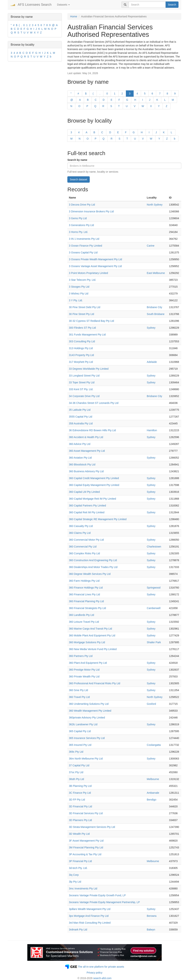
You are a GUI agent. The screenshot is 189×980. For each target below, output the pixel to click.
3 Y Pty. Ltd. (76, 300)
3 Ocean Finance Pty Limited (85, 246)
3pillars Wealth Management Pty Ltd (90, 909)
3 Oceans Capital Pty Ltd (83, 252)
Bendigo (151, 800)
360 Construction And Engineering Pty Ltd (93, 560)
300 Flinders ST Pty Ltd (82, 328)
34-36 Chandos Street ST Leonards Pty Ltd (94, 403)
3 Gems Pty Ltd (78, 218)
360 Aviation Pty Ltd (80, 458)
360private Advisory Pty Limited (87, 718)
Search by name (77, 160)
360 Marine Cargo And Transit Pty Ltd (90, 629)
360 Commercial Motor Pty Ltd (86, 540)
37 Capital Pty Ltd (79, 765)
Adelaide (152, 362)
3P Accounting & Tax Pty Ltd (85, 854)
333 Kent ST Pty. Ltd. (81, 389)
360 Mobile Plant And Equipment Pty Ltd (92, 635)
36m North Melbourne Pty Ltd (86, 759)
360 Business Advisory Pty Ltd (86, 471)
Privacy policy (94, 973)
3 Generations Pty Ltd (81, 225)
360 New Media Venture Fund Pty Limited (93, 649)
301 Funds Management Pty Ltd (87, 335)
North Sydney (155, 205)
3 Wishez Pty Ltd (79, 294)
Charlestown (154, 547)
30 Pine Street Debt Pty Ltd (85, 307)
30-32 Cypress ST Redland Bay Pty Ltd (91, 321)
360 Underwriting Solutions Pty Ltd (89, 704)
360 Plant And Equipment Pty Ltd (88, 663)
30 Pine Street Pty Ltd (81, 314)
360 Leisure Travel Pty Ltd (84, 622)
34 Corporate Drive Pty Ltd (84, 396)
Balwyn (151, 930)
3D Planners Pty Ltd (80, 820)
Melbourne (153, 779)
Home (74, 16)
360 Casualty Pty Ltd (81, 526)
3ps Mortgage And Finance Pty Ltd (89, 916)
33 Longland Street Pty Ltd (84, 376)
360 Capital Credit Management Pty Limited (94, 478)
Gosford (151, 704)
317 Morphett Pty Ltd (81, 362)
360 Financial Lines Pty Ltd (84, 594)
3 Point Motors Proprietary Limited (88, 273)
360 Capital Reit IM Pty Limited (87, 512)
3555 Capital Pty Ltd (80, 417)
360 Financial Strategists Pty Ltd (87, 608)
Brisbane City (154, 307)
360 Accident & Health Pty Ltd (86, 437)
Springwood (154, 588)
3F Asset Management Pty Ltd (86, 841)
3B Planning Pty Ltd (80, 786)
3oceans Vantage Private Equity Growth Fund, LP (97, 895)
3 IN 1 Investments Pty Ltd (84, 239)
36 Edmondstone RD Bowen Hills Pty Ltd (92, 430)
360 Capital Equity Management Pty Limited (94, 485)
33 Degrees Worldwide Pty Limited (89, 369)
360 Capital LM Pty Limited (84, 492)
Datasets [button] (63, 5)
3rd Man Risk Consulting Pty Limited (90, 923)
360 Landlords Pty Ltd (81, 615)
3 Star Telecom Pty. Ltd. (82, 280)
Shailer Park (154, 642)
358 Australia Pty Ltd (81, 423)
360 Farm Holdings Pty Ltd (84, 581)
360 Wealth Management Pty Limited (90, 711)
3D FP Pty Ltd (77, 800)
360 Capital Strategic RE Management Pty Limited (98, 519)
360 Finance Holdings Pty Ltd (86, 588)
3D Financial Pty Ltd (80, 806)
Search (172, 5)
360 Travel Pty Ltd (79, 697)
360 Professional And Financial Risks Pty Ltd (94, 683)
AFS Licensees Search (35, 5)
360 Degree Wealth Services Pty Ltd (90, 574)
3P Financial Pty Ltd (80, 861)
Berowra (152, 916)
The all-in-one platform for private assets (101, 967)
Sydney (151, 328)
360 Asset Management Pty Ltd (87, 451)
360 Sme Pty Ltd (78, 690)
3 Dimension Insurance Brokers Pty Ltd (91, 211)
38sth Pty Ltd (76, 779)
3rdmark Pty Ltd (78, 930)
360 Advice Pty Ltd (80, 444)
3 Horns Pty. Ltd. (78, 232)
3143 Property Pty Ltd (81, 355)
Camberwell (154, 608)
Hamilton (152, 430)
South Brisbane (156, 314)
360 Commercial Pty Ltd (83, 547)
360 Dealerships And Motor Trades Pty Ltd (93, 567)
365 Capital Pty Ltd (80, 731)
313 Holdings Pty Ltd (81, 348)
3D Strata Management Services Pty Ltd (92, 827)
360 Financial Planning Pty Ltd (86, 601)
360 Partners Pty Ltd (81, 656)
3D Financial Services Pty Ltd (86, 813)
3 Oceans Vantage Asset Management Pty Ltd (95, 266)
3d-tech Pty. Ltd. (78, 868)
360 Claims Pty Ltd (80, 533)
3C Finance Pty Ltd (80, 793)
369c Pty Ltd (76, 752)
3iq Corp (74, 875)
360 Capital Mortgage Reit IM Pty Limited (92, 499)
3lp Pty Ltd (75, 882)
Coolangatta (154, 745)
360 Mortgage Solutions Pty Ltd (87, 642)
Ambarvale (153, 793)
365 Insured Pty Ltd (80, 745)
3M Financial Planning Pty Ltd (86, 847)
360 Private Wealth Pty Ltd (84, 676)
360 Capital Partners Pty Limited (87, 506)
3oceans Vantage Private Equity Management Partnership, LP (104, 902)
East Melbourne (156, 273)
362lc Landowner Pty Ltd (83, 724)
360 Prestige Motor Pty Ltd (84, 670)
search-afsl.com (102, 978)
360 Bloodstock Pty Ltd (82, 464)
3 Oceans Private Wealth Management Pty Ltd (95, 259)
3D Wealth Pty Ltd (79, 834)
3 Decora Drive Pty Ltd (82, 205)
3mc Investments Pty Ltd (83, 889)
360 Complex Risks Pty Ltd (84, 553)
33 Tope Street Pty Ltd (82, 382)
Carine (151, 246)
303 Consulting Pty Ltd (82, 341)
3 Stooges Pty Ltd (79, 287)
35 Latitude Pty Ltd (80, 410)
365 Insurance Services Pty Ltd (87, 738)
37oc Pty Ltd (76, 772)
